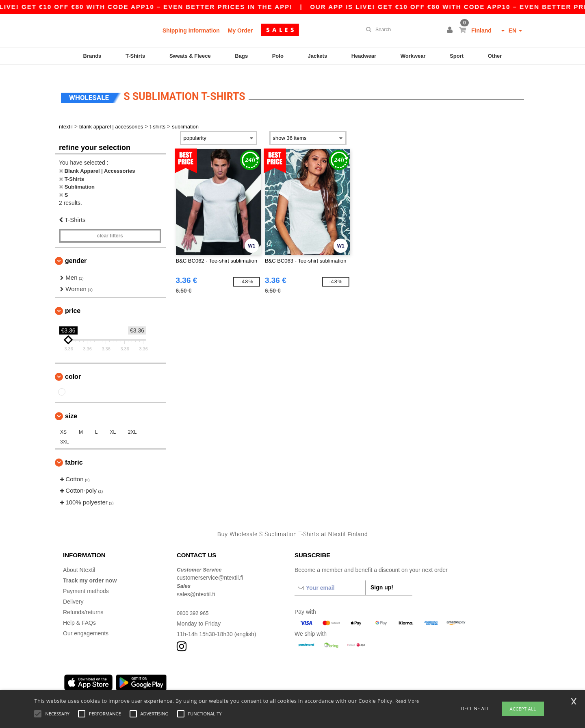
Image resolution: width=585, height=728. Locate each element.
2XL (132, 422)
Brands (92, 56)
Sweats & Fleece (190, 56)
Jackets (317, 56)
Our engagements (86, 623)
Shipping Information (191, 30)
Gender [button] (76, 251)
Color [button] (73, 366)
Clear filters (110, 226)
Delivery (73, 591)
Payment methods (86, 581)
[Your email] (330, 578)
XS (63, 422)
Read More (407, 701)
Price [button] (73, 301)
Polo (278, 56)
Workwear (413, 56)
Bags (241, 56)
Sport (457, 56)
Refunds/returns (83, 602)
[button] (451, 30)
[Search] (402, 30)
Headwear (364, 56)
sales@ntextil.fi (196, 584)
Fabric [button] (74, 452)
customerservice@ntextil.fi (210, 568)
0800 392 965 (194, 603)
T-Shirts (135, 56)
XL (113, 422)
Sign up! (382, 577)
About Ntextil (79, 560)
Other (495, 56)
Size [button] (71, 406)
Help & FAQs (79, 613)
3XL (64, 432)
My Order (240, 30)
